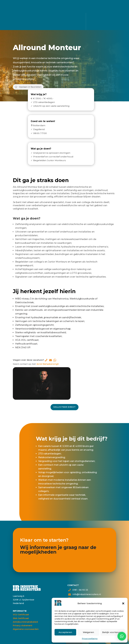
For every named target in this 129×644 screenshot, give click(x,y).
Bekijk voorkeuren (113, 632)
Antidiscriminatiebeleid (25, 622)
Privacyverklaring (90, 639)
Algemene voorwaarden (26, 629)
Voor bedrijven (64, 23)
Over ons (64, 26)
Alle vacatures (64, 15)
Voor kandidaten (64, 19)
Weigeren (88, 632)
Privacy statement (23, 626)
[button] (123, 603)
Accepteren (65, 632)
